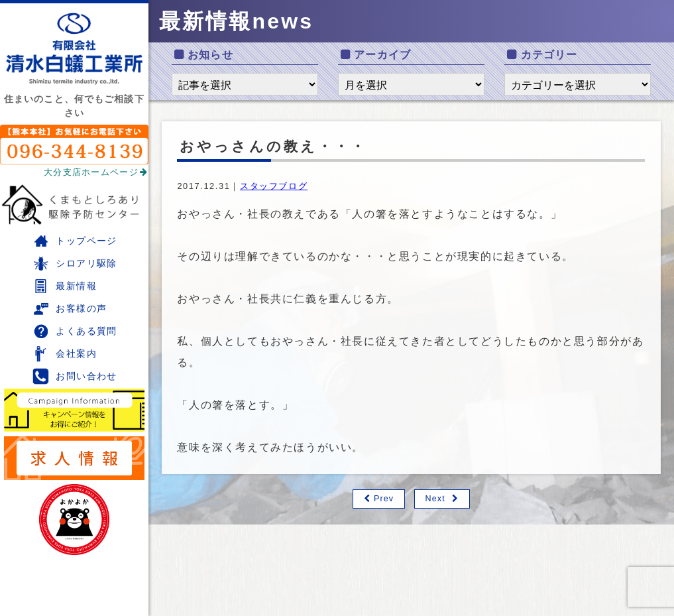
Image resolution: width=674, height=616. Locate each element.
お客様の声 (70, 309)
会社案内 (65, 354)
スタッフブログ (274, 186)
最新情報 (65, 286)
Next (435, 499)
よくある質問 (75, 331)
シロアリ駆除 (75, 264)
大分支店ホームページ (96, 172)
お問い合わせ (75, 376)
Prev (383, 499)
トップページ (75, 241)
